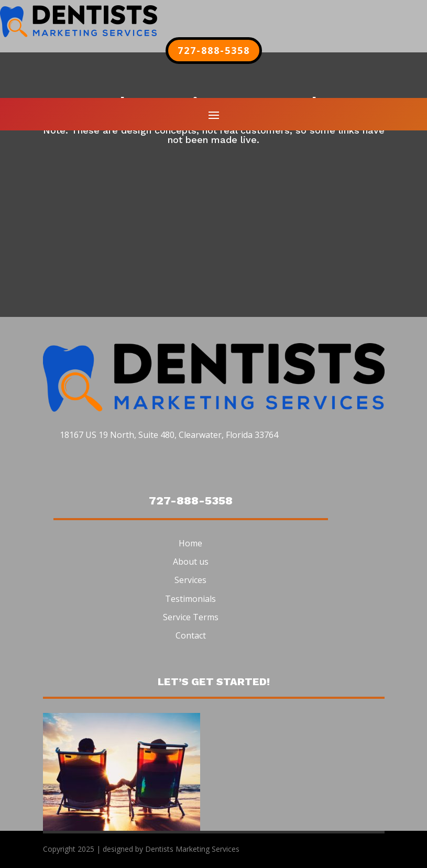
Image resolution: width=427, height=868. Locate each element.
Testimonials (190, 599)
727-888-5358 (214, 50)
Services (190, 580)
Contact (191, 635)
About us (191, 562)
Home (190, 543)
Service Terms (191, 617)
